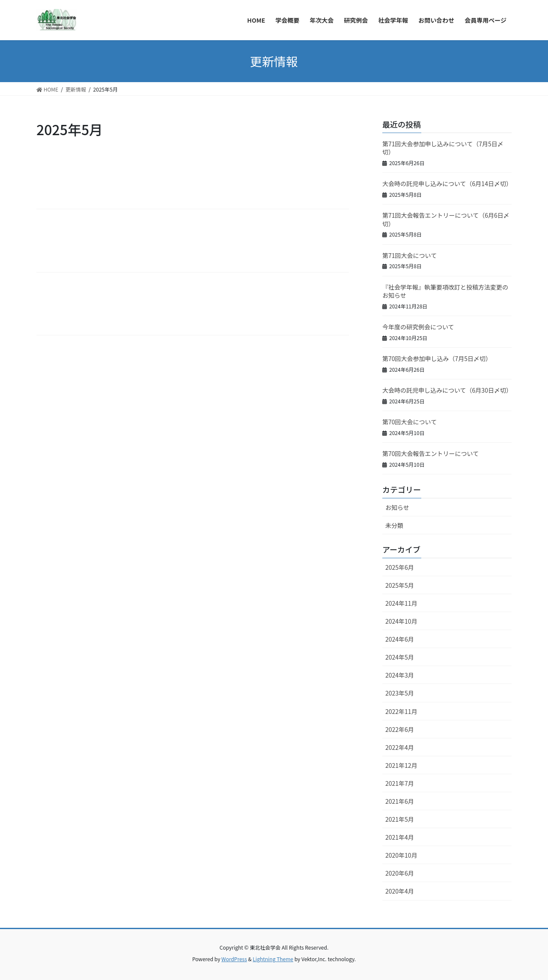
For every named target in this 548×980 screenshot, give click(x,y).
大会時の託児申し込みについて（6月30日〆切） (447, 390)
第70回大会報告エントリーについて (430, 453)
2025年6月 (400, 567)
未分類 (394, 525)
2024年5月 (400, 657)
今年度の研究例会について (418, 327)
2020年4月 (400, 891)
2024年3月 (400, 675)
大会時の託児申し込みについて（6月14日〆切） (447, 184)
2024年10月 (401, 621)
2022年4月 (400, 747)
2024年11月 (401, 603)
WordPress (234, 959)
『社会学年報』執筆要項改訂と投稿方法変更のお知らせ (445, 291)
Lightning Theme (273, 959)
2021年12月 (401, 765)
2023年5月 (400, 693)
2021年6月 (400, 801)
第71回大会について (410, 255)
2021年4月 (400, 837)
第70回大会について (410, 422)
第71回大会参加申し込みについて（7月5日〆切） (443, 148)
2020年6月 (400, 873)
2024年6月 (400, 639)
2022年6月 (400, 729)
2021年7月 (400, 783)
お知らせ (397, 507)
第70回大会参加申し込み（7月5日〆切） (437, 358)
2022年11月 (401, 711)
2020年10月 (401, 855)
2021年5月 (400, 819)
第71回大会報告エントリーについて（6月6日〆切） (446, 219)
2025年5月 (400, 585)
